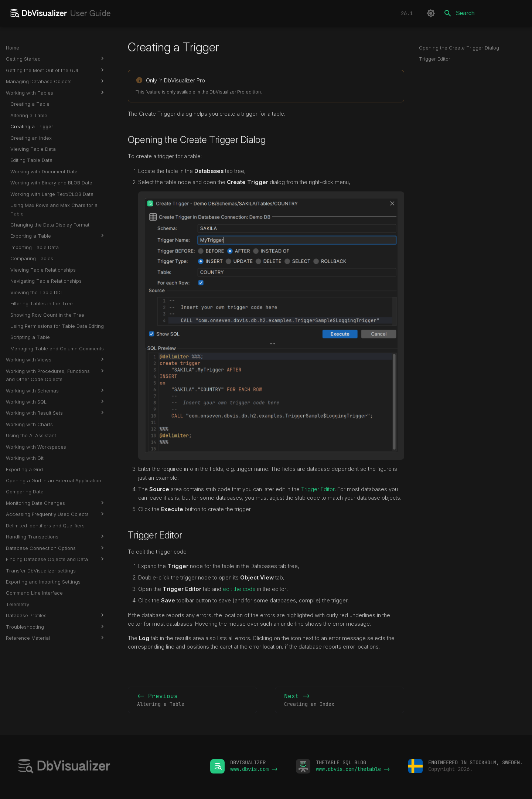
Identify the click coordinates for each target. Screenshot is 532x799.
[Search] (483, 13)
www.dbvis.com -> (254, 769)
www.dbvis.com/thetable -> (353, 769)
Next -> (340, 700)
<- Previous (192, 700)
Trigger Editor (318, 489)
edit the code (239, 589)
